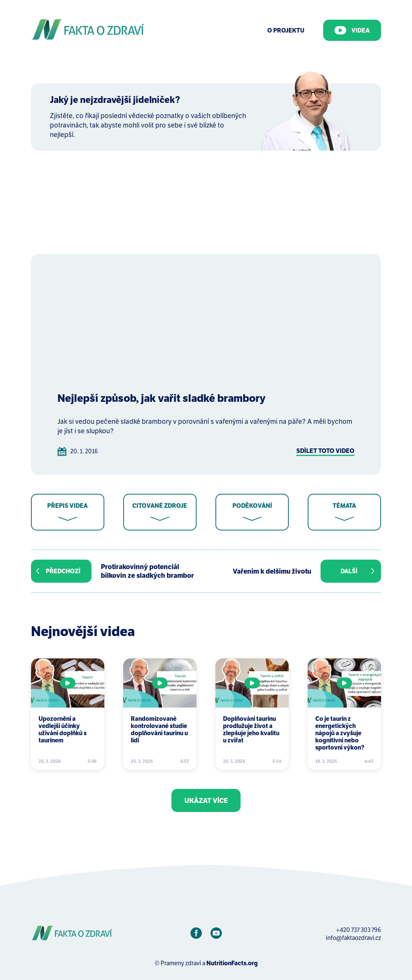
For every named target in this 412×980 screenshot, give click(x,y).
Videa (352, 30)
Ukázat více (206, 800)
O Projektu (286, 30)
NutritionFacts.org (232, 963)
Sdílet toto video (325, 451)
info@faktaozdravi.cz (353, 938)
